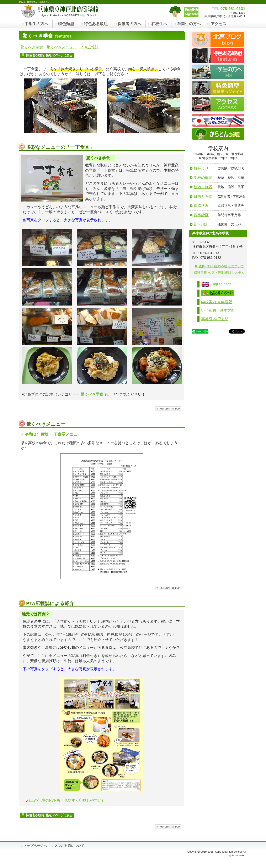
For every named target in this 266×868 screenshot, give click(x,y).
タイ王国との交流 (218, 120)
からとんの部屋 (218, 134)
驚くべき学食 (32, 47)
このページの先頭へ (168, 409)
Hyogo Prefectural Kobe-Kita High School (191, 12)
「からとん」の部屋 (175, 12)
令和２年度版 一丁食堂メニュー (53, 434)
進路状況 (201, 206)
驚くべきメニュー (62, 47)
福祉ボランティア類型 (218, 88)
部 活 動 (200, 224)
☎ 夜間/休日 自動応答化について (219, 266)
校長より (201, 168)
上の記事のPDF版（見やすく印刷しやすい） (68, 800)
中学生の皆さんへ (218, 72)
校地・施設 (203, 187)
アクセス (218, 104)
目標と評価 (203, 196)
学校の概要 (203, 178)
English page (221, 284)
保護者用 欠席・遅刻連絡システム (219, 273)
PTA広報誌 (89, 47)
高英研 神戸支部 (215, 319)
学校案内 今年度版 (217, 302)
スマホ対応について (69, 846)
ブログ (218, 39)
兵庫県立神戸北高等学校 (60, 11)
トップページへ (35, 846)
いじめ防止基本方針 (218, 311)
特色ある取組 (218, 56)
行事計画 (201, 215)
